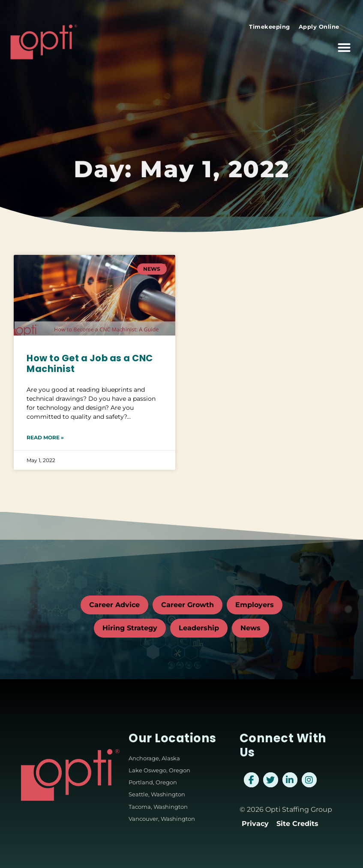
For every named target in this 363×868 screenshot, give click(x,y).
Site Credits (297, 824)
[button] (344, 44)
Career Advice (114, 605)
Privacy (255, 824)
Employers (255, 605)
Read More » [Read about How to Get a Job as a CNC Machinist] (45, 437)
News (250, 628)
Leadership (199, 628)
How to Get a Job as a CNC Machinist (90, 363)
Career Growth (187, 605)
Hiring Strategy (130, 628)
